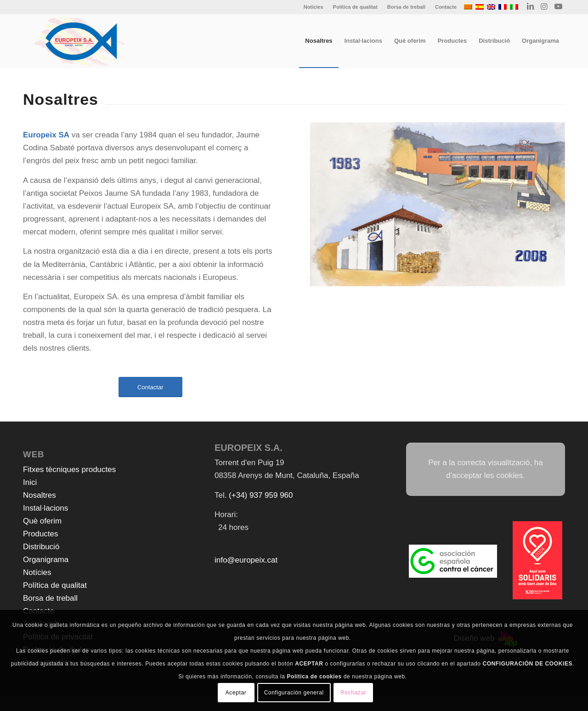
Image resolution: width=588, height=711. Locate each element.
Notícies (314, 7)
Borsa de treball (406, 7)
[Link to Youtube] (558, 7)
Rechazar (353, 693)
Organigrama (46, 560)
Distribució (41, 547)
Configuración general (294, 693)
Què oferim (42, 521)
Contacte (446, 7)
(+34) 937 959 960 (261, 495)
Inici (30, 482)
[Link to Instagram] (544, 7)
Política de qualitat (355, 7)
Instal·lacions (45, 508)
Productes (41, 534)
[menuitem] (314, 7)
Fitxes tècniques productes (69, 469)
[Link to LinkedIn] (530, 7)
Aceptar (236, 693)
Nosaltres (40, 495)
